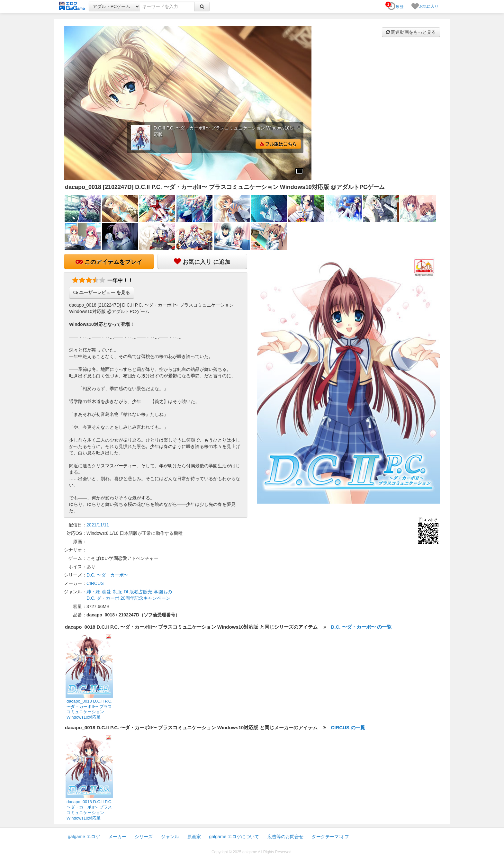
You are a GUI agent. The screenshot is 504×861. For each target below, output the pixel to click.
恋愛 (106, 592)
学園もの (163, 592)
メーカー (117, 837)
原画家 (194, 837)
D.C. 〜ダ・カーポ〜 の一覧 (361, 627)
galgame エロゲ (84, 837)
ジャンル (170, 837)
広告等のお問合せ (285, 837)
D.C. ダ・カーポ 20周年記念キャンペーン (128, 598)
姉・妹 (93, 592)
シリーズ (144, 837)
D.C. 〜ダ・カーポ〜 (107, 575)
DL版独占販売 (138, 592)
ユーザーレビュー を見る (102, 292)
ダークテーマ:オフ (330, 837)
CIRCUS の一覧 (348, 727)
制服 (117, 592)
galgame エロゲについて (234, 837)
